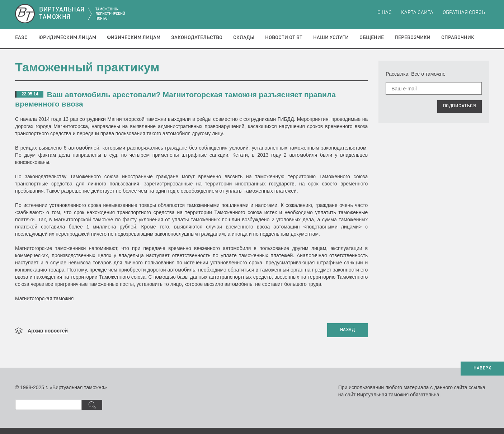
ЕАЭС (21, 38)
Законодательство (197, 38)
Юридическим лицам (67, 38)
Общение (372, 38)
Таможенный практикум (87, 67)
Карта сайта (417, 13)
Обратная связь (464, 13)
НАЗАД (348, 330)
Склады (244, 38)
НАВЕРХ (482, 368)
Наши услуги (331, 38)
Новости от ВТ (284, 38)
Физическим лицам (134, 38)
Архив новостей (48, 331)
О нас (385, 13)
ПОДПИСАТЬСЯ (460, 106)
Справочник (458, 38)
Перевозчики (413, 38)
